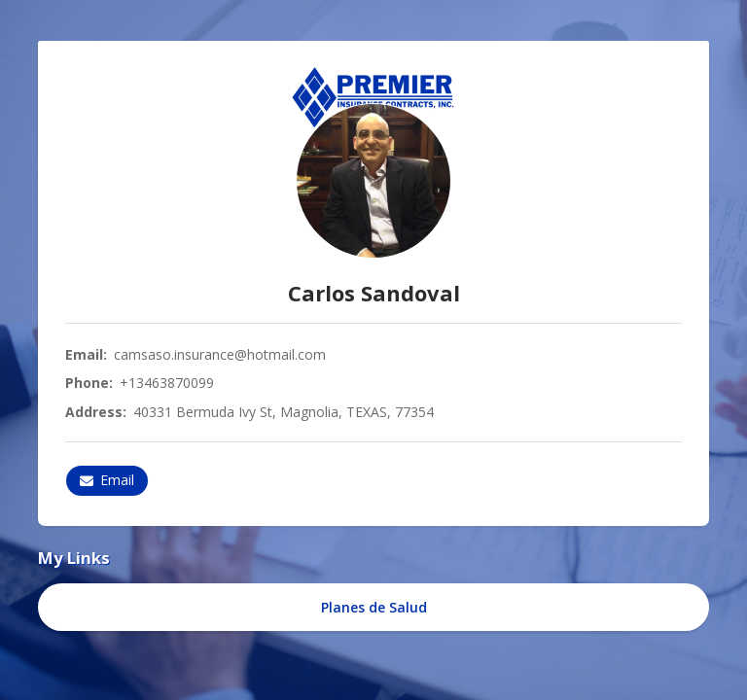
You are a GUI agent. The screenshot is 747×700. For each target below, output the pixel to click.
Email (107, 480)
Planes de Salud (374, 607)
